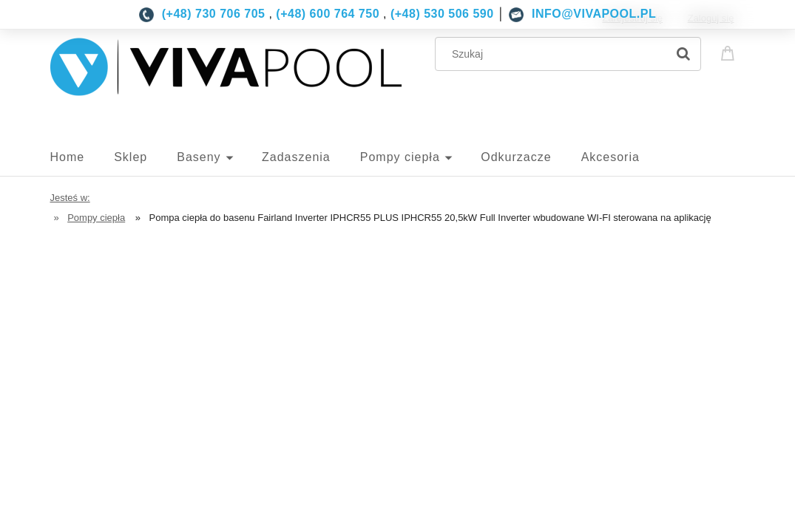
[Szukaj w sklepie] (554, 54)
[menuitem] (82, 157)
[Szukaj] (683, 54)
